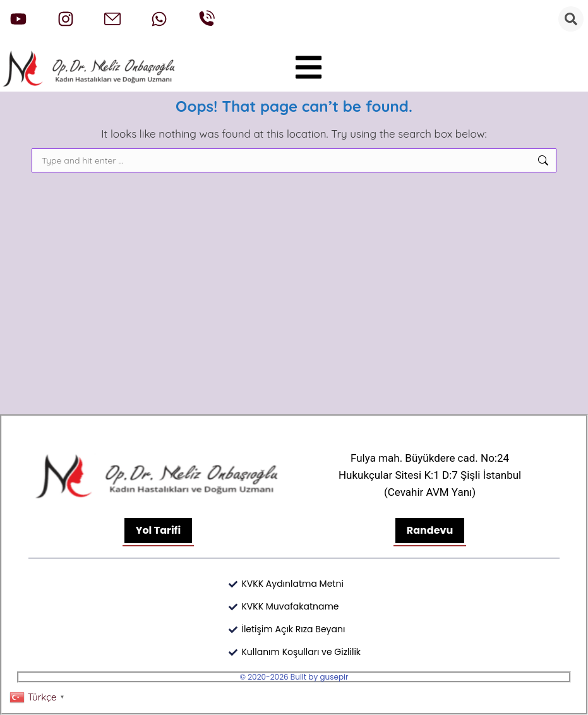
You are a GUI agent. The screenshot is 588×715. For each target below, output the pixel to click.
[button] (309, 68)
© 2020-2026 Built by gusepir (294, 677)
